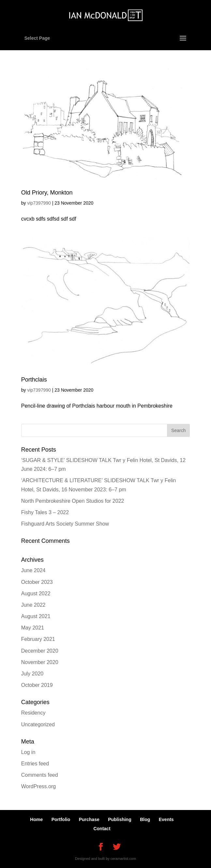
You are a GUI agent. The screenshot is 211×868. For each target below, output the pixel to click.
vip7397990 (39, 203)
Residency (33, 713)
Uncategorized (38, 724)
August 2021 (36, 616)
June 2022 (33, 605)
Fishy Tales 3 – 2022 (45, 512)
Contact (102, 829)
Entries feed (35, 764)
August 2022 (36, 593)
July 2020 (32, 674)
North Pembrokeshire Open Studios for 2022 (73, 501)
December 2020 (40, 651)
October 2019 (37, 685)
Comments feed (40, 775)
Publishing (120, 819)
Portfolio (61, 819)
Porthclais (34, 380)
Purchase (89, 819)
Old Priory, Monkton (47, 193)
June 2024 (33, 570)
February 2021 (38, 639)
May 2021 (33, 628)
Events (166, 819)
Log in (28, 752)
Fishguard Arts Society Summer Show (65, 524)
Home (36, 819)
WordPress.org (38, 786)
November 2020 (40, 662)
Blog (145, 819)
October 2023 (37, 582)
